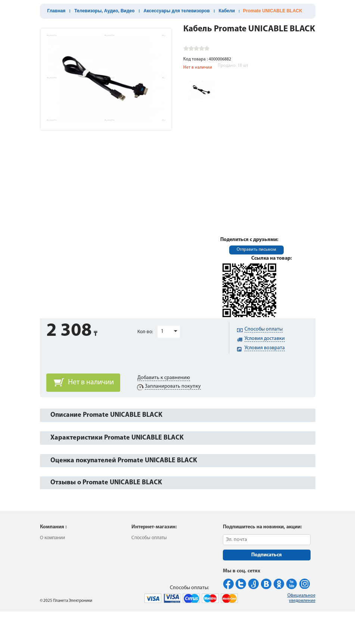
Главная (57, 11)
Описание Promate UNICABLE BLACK (106, 415)
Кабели (227, 11)
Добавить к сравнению (164, 378)
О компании (52, 538)
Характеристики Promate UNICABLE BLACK (117, 438)
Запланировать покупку (173, 386)
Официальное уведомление (301, 598)
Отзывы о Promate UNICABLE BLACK (106, 483)
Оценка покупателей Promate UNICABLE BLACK (124, 461)
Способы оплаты (149, 538)
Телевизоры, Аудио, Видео (104, 11)
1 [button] (162, 332)
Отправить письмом (256, 250)
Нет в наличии (91, 382)
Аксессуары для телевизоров (177, 11)
